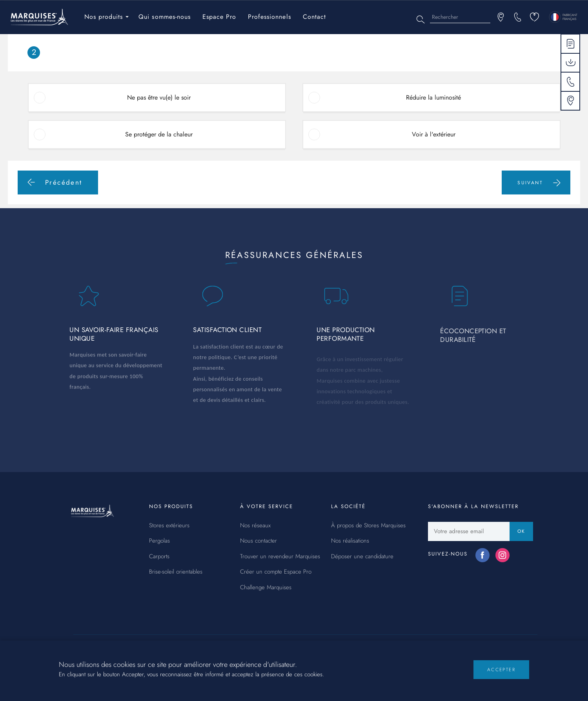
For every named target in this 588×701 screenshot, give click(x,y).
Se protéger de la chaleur (159, 134)
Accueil (22, 39)
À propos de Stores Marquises (368, 526)
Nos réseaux (255, 526)
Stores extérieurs (169, 526)
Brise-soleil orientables (176, 572)
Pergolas (159, 541)
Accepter (501, 674)
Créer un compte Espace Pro (276, 572)
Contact (314, 17)
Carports (159, 557)
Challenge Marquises (266, 588)
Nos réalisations (350, 541)
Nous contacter (259, 541)
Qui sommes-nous (164, 17)
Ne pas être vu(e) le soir (159, 97)
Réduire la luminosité (433, 97)
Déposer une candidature (362, 557)
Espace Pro (219, 17)
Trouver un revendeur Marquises (280, 557)
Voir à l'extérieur (434, 134)
